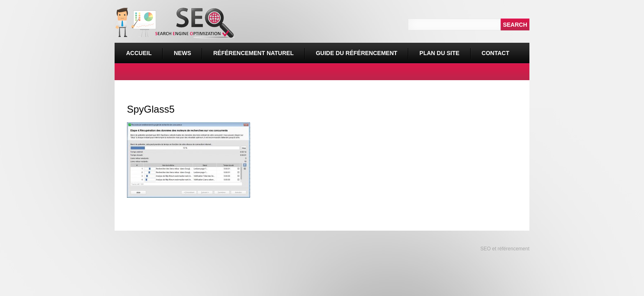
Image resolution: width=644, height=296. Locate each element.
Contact (496, 53)
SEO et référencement (504, 249)
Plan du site (439, 53)
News (182, 53)
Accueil (139, 53)
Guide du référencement (356, 53)
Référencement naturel (251, 50)
